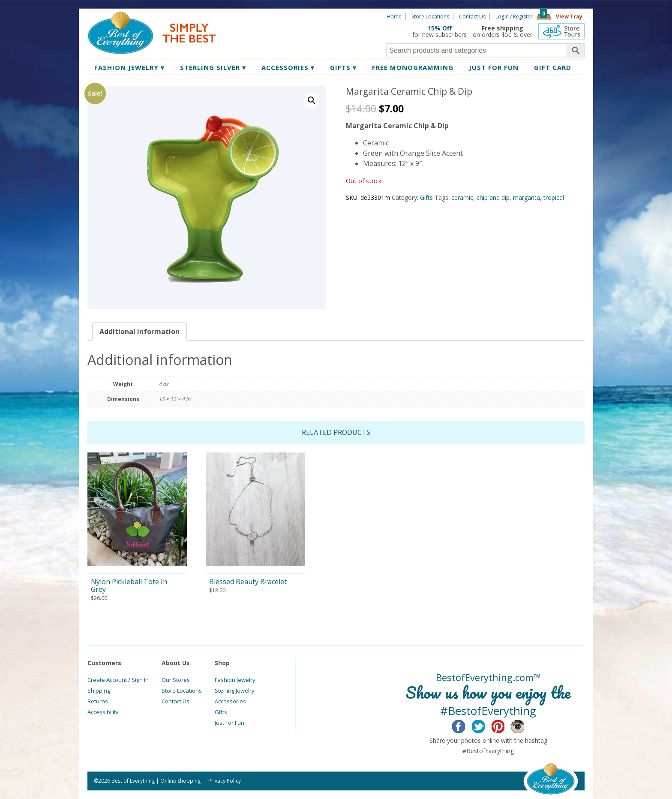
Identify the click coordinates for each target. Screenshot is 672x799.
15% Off (440, 28)
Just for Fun (494, 67)
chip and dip (493, 197)
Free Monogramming (413, 67)
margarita (526, 197)
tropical (554, 197)
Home (394, 17)
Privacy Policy (225, 781)
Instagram (524, 725)
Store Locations (430, 17)
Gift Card (553, 67)
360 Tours (561, 31)
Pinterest (505, 725)
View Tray (569, 17)
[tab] (139, 332)
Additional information (139, 332)
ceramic (462, 197)
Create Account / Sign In (118, 680)
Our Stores (176, 680)
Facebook (465, 725)
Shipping (99, 690)
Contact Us (472, 17)
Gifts (343, 67)
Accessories (288, 67)
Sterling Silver (213, 67)
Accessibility (103, 712)
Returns (98, 701)
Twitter (485, 725)
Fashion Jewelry (129, 67)
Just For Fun (229, 723)
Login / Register (514, 17)
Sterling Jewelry (235, 690)
